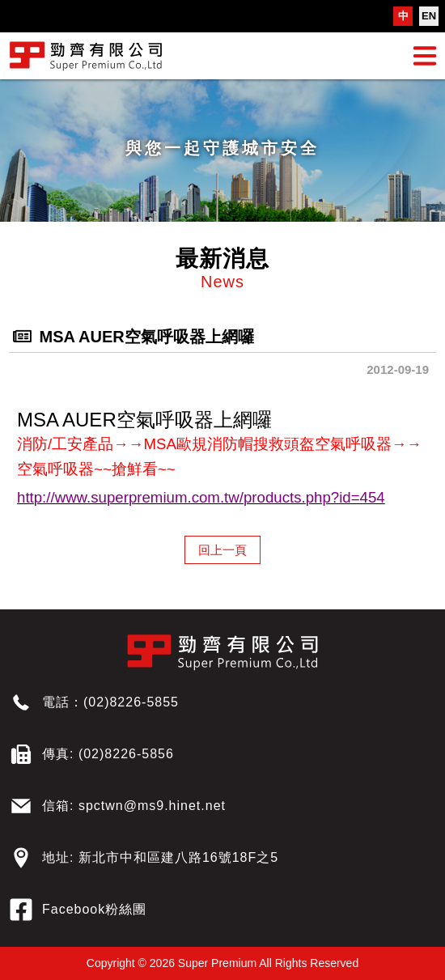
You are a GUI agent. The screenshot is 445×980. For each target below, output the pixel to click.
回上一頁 (222, 550)
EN (429, 16)
